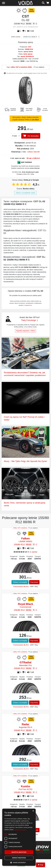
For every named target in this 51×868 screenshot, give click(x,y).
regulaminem (28, 305)
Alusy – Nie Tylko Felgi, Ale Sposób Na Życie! (25, 461)
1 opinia (33, 552)
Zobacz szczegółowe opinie (25, 193)
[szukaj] (43, 3)
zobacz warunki (34, 152)
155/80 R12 (29, 49)
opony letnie (28, 52)
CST (30, 47)
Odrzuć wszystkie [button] (19, 858)
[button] (19, 862)
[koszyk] (48, 3)
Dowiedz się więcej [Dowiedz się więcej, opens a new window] (20, 830)
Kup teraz (34, 582)
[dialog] (19, 837)
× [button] (33, 811)
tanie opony (28, 54)
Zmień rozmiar (16, 37)
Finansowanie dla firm (21, 587)
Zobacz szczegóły (20, 582)
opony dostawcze (27, 56)
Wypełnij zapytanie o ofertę (25, 331)
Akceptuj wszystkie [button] (19, 852)
